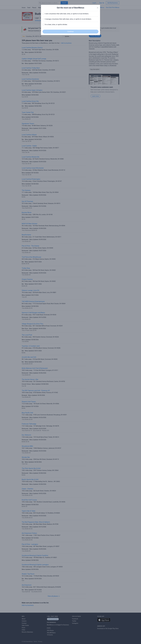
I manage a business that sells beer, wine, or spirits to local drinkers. (68, 19)
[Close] (98, 8)
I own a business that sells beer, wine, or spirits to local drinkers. (67, 14)
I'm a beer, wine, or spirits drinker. (56, 25)
